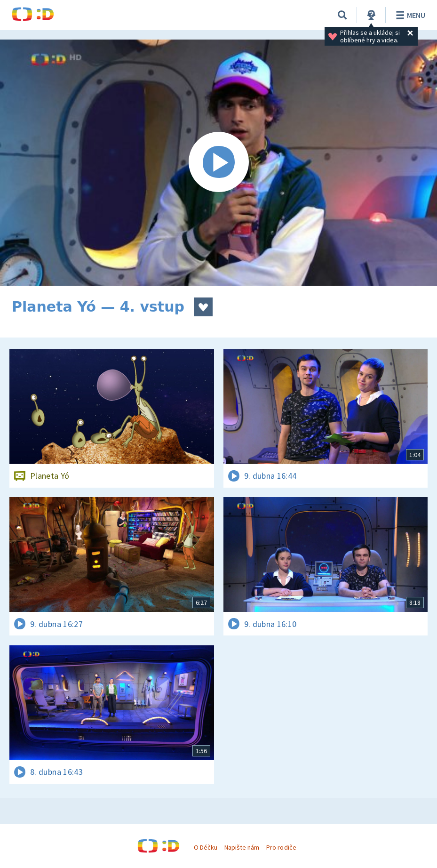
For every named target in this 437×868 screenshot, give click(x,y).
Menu (409, 15)
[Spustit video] (218, 163)
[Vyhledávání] (342, 15)
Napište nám (242, 847)
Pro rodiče (281, 847)
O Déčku (206, 847)
